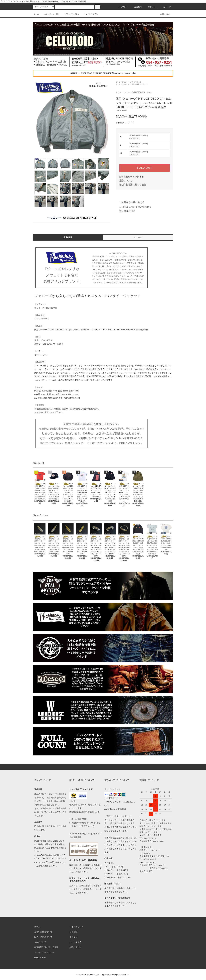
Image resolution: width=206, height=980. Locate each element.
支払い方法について (43, 932)
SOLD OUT (144, 168)
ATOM (43, 958)
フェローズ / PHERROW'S (131, 84)
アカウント (122, 7)
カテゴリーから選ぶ (50, 14)
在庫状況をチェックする (131, 177)
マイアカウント (76, 927)
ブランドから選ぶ (70, 14)
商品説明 (68, 237)
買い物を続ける (126, 211)
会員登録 (136, 7)
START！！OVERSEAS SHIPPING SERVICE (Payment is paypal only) (103, 73)
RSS (36, 958)
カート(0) (166, 7)
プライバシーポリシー (44, 952)
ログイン (150, 7)
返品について (126, 181)
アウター (125, 82)
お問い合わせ (164, 14)
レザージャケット (136, 82)
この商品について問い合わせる (134, 207)
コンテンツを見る (89, 14)
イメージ (138, 237)
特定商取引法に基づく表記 (132, 185)
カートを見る (75, 942)
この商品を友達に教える (130, 202)
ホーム (36, 14)
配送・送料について (43, 937)
